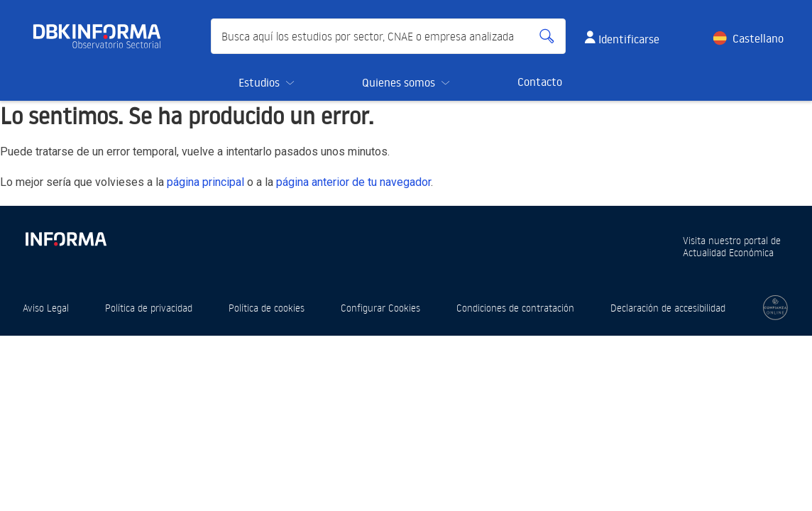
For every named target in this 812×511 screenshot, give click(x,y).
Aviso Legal (46, 308)
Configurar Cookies (380, 308)
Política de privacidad (149, 308)
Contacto (540, 82)
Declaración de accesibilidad (668, 308)
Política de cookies (267, 308)
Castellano (758, 38)
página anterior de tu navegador (353, 182)
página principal (205, 182)
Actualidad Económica (728, 252)
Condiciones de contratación (515, 308)
